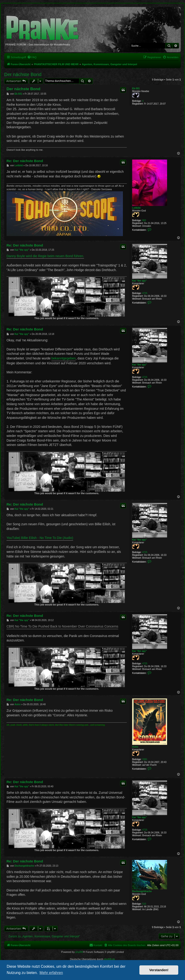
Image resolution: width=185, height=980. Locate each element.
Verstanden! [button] (159, 970)
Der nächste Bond (23, 74)
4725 (145, 293)
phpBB (79, 952)
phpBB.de (109, 959)
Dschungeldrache (142, 891)
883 (144, 220)
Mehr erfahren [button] (51, 973)
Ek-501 (136, 88)
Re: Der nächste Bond (25, 161)
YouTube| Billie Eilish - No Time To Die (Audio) (40, 538)
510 (144, 904)
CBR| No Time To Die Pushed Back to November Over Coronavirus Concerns (62, 626)
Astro (135, 747)
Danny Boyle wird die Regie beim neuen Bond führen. (45, 256)
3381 (145, 759)
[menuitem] (32, 57)
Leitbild (136, 208)
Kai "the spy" (140, 281)
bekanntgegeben (64, 358)
